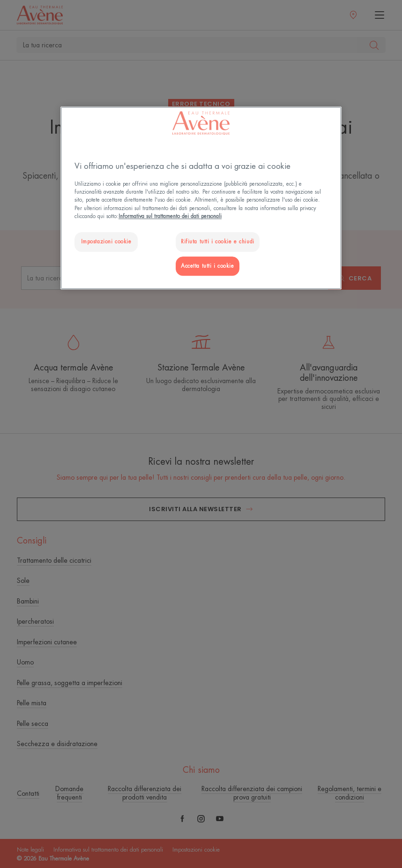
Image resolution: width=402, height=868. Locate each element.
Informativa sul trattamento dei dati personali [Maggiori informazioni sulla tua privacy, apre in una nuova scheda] (170, 216)
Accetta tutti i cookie (208, 266)
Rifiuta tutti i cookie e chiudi (218, 242)
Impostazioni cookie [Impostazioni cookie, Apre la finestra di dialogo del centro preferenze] (106, 242)
